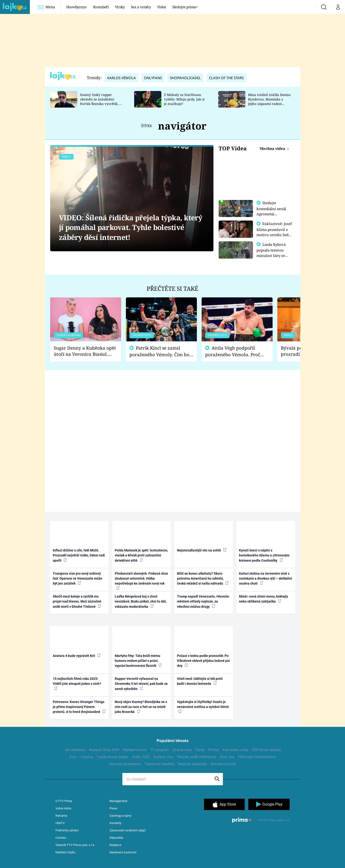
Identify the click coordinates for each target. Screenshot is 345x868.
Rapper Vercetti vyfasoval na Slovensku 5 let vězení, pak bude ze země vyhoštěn (141, 684)
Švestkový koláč (223, 764)
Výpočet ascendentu (125, 764)
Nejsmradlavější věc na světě (202, 550)
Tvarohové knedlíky (159, 764)
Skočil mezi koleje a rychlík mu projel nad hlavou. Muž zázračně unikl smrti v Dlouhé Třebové (77, 601)
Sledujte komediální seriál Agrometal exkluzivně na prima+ (271, 214)
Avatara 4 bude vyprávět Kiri (77, 655)
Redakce (115, 845)
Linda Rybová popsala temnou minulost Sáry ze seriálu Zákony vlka (273, 255)
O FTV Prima (64, 801)
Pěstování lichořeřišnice (257, 757)
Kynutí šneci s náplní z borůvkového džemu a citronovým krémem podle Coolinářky (264, 555)
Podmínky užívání (67, 830)
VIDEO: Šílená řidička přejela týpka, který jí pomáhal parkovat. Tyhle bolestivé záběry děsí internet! (131, 227)
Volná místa (63, 808)
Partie (200, 750)
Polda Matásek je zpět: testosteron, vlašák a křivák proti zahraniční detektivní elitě (141, 555)
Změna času (182, 750)
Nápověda (116, 838)
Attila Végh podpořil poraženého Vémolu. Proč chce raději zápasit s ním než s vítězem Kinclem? (236, 351)
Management (118, 801)
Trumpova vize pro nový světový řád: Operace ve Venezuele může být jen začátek (77, 579)
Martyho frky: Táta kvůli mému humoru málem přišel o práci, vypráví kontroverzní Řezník (138, 661)
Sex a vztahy (141, 7)
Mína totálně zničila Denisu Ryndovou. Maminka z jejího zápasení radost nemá (269, 101)
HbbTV (60, 823)
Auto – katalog (81, 757)
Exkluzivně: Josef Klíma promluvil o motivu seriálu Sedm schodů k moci (274, 232)
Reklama (61, 816)
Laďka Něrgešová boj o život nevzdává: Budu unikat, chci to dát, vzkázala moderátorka (141, 601)
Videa (162, 7)
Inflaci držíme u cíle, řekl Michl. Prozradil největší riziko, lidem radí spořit (79, 555)
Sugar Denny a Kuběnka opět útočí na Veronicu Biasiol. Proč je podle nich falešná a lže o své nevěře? (85, 351)
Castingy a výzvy (120, 816)
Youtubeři (101, 7)
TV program (160, 750)
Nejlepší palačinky (193, 764)
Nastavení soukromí (123, 852)
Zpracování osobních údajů (128, 830)
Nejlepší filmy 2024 (104, 750)
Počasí (214, 750)
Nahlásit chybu (65, 852)
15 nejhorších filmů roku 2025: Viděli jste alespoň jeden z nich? (77, 683)
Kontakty (115, 823)
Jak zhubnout (75, 750)
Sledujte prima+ (185, 7)
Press (113, 808)
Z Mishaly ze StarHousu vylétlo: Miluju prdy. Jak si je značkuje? (184, 99)
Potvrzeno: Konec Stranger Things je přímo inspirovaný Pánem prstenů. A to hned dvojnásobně (79, 707)
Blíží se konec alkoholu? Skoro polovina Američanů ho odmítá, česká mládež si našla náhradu (203, 579)
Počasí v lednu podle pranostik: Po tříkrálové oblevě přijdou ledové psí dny (203, 661)
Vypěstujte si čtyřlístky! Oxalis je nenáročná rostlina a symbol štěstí (203, 707)
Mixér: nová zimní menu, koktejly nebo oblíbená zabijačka (263, 599)
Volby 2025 (141, 757)
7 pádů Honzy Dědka (112, 757)
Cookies (61, 838)
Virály (120, 7)
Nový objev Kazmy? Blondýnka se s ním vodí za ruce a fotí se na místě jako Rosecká (141, 707)
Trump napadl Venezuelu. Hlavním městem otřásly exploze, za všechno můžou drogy (203, 601)
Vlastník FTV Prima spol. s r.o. (75, 845)
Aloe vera (227, 757)
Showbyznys (76, 7)
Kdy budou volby (235, 750)
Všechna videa (273, 148)
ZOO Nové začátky (266, 750)
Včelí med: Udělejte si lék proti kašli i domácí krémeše (200, 681)
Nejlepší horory (135, 750)
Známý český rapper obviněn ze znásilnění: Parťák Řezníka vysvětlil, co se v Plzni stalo (101, 101)
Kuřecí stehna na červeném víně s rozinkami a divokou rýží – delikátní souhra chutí (265, 579)
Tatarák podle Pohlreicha (196, 757)
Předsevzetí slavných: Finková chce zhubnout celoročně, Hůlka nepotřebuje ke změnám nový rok (141, 581)
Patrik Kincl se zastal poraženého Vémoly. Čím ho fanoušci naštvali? (159, 351)
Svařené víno (163, 757)
